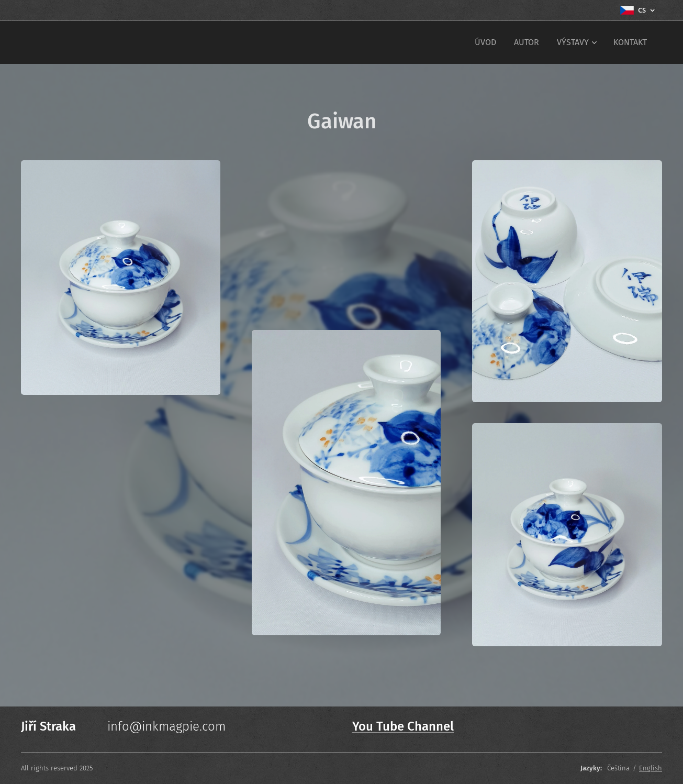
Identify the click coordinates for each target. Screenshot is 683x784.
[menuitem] (485, 42)
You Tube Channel (403, 726)
